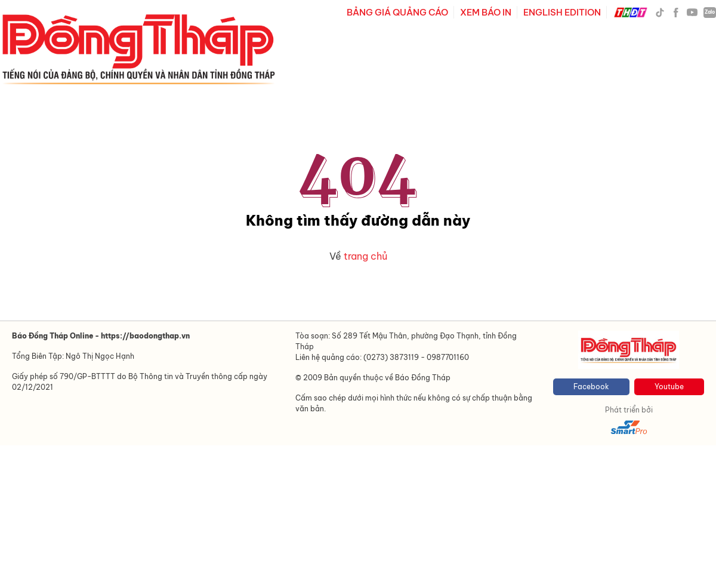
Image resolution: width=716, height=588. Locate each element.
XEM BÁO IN (486, 12)
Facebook (591, 387)
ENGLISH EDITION (562, 12)
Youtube (669, 387)
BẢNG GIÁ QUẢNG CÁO (397, 12)
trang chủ (365, 256)
